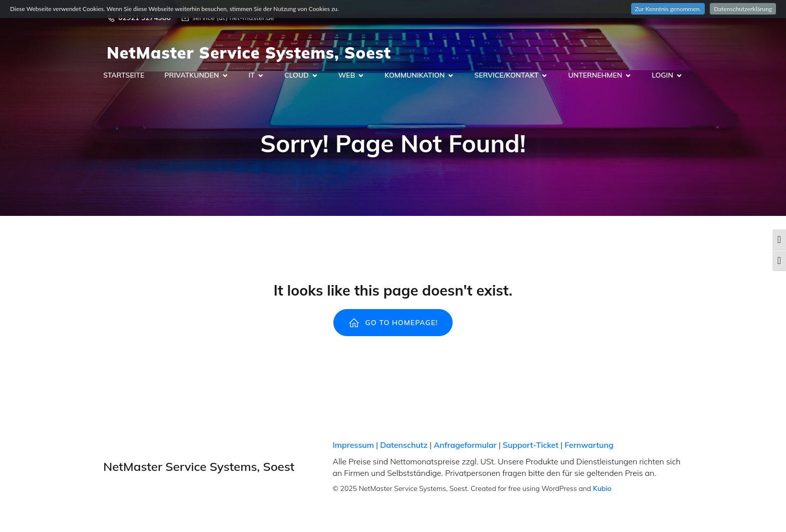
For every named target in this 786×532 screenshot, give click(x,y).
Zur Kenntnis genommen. (668, 9)
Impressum (353, 445)
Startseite (124, 76)
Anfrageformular (465, 445)
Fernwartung (589, 445)
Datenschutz (404, 445)
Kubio (602, 489)
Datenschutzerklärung (743, 9)
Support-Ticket (531, 445)
